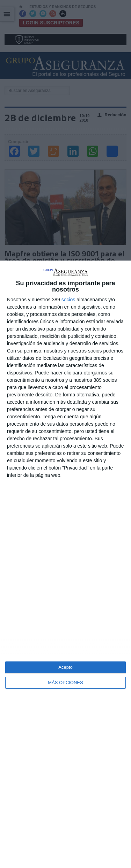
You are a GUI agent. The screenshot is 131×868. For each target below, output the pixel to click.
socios (68, 300)
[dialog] (65, 564)
